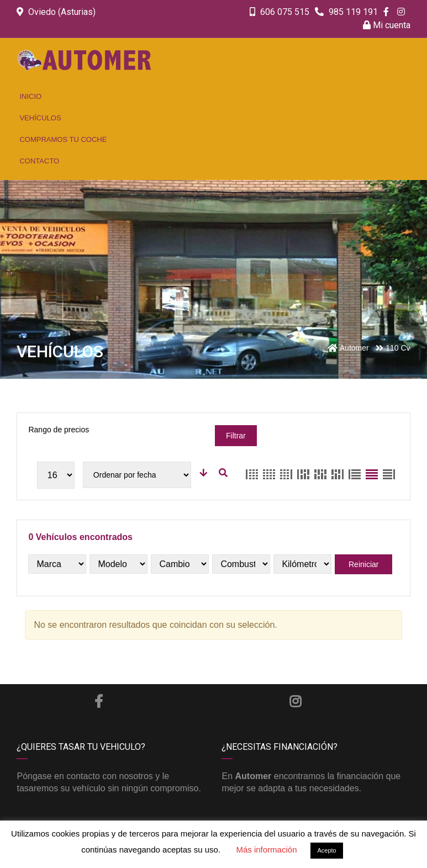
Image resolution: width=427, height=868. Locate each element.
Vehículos (40, 118)
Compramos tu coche (63, 139)
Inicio (30, 96)
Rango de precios (59, 430)
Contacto (39, 161)
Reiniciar (363, 564)
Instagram (295, 701)
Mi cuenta (387, 25)
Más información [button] (266, 850)
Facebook (99, 701)
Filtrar (236, 436)
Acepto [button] (326, 850)
